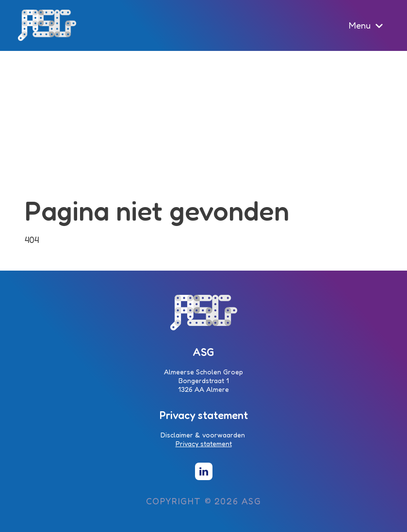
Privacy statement (204, 443)
